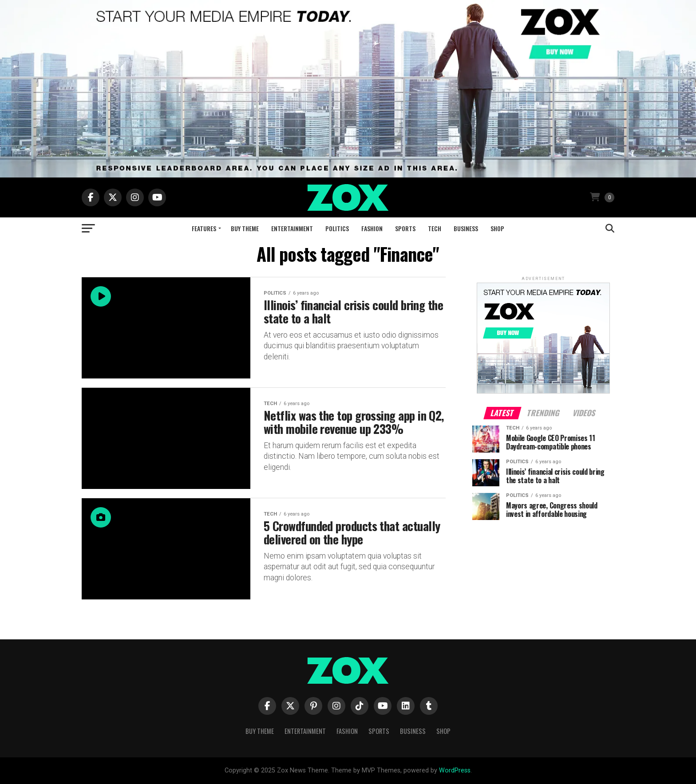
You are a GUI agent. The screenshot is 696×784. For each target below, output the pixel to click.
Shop (497, 228)
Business (466, 228)
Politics (337, 228)
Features (204, 228)
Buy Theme (245, 228)
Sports (405, 228)
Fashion (372, 228)
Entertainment (292, 228)
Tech (435, 228)
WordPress (455, 770)
